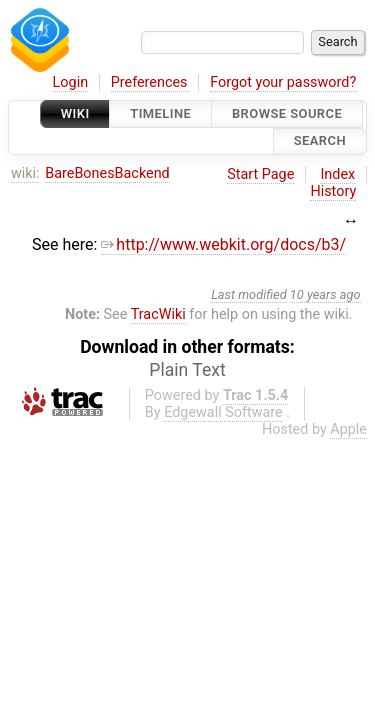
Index (337, 174)
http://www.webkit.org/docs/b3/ (223, 244)
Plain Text (187, 370)
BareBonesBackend (107, 173)
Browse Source (287, 113)
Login (71, 82)
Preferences (149, 82)
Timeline (160, 113)
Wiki (75, 113)
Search (320, 141)
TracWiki (158, 314)
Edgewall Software (223, 412)
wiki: (25, 173)
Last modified (249, 294)
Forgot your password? (283, 82)
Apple (348, 429)
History (333, 191)
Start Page (260, 174)
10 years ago (325, 294)
